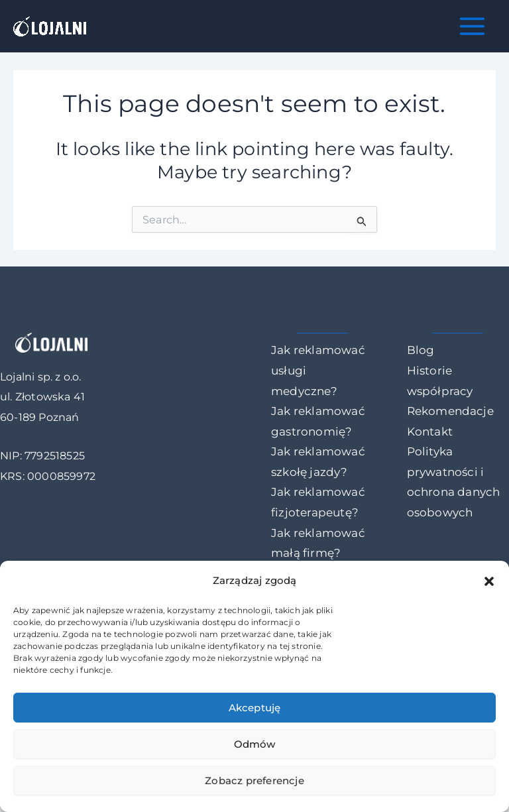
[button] (489, 581)
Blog (421, 350)
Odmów (255, 744)
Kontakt (430, 432)
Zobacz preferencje (254, 781)
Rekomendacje (450, 411)
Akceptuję (255, 708)
